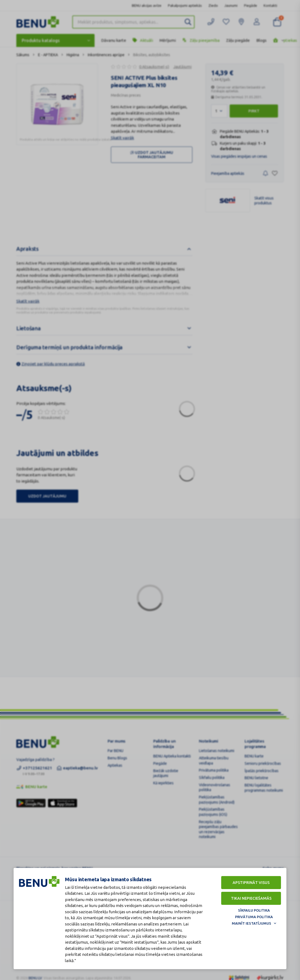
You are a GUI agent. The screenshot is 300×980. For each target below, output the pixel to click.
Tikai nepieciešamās (251, 898)
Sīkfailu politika (254, 910)
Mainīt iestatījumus (251, 923)
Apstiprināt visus (251, 883)
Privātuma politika (254, 917)
